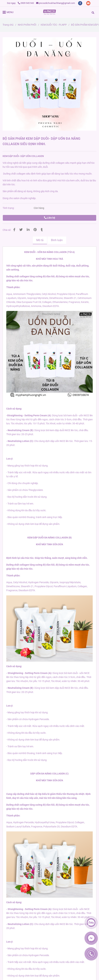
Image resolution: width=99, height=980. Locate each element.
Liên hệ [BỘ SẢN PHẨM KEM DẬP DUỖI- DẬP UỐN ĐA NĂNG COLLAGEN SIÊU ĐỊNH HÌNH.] (50, 218)
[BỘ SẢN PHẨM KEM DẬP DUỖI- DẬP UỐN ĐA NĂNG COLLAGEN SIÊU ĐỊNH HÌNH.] (49, 12)
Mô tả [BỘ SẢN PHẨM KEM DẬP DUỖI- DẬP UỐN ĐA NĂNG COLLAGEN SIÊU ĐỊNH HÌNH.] (40, 240)
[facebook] (80, 3)
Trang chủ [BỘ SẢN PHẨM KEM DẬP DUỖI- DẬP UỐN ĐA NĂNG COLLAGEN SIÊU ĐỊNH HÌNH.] (8, 25)
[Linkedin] (28, 230)
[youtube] (88, 3)
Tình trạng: (9, 208)
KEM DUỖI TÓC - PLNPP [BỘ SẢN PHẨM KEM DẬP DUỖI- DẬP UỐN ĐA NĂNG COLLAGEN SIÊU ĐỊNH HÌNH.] (54, 25)
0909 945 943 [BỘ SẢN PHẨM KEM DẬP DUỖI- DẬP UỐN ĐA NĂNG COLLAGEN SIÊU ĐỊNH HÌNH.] (26, 3)
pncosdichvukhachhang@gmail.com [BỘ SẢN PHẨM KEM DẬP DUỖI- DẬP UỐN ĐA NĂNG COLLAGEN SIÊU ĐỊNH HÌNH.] (56, 3)
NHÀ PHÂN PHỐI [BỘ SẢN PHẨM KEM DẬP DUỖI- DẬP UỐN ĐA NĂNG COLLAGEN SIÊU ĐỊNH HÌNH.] (27, 25)
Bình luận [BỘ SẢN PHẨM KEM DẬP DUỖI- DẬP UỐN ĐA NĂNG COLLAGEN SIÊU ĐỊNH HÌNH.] (57, 240)
